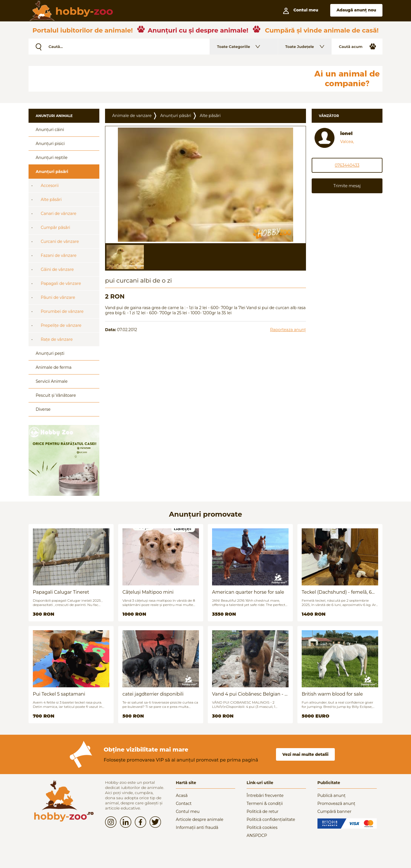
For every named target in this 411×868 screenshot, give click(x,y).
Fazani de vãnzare (59, 255)
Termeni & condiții (265, 803)
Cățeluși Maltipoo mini (148, 592)
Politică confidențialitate (271, 819)
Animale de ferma (54, 367)
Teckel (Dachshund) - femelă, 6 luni (337, 592)
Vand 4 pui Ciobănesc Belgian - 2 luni (250, 694)
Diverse (43, 409)
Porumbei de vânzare (62, 311)
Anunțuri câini (50, 130)
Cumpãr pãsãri (56, 227)
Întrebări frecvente (265, 796)
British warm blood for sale (332, 694)
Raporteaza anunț (288, 330)
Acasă (182, 796)
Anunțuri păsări (52, 172)
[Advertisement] (167, 79)
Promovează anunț (336, 803)
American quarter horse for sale (248, 592)
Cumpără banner (334, 811)
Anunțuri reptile (52, 158)
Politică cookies (262, 827)
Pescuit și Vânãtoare (56, 395)
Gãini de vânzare (57, 269)
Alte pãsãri (51, 200)
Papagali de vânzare (61, 283)
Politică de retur (263, 811)
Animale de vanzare (132, 116)
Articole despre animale (200, 819)
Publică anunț (332, 796)
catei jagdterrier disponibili (153, 694)
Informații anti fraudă (197, 827)
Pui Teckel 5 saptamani (59, 694)
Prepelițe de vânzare (61, 325)
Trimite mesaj (347, 186)
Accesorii (50, 186)
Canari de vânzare (59, 214)
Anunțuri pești (50, 353)
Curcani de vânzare (60, 241)
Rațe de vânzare (57, 339)
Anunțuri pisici (50, 144)
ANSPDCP (257, 835)
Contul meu (188, 811)
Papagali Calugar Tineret (61, 592)
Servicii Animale (52, 381)
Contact (184, 803)
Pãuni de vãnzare (58, 297)
